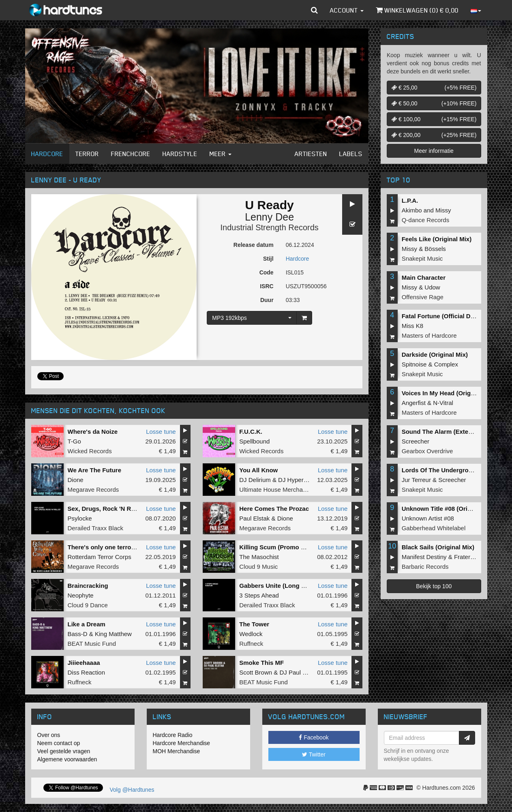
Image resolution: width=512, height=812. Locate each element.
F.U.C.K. (251, 432)
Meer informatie (434, 151)
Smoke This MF (261, 663)
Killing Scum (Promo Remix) (280, 547)
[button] (314, 10)
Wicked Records (90, 451)
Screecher (416, 441)
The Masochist (259, 557)
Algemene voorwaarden (67, 759)
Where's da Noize (93, 432)
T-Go (74, 441)
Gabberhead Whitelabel (434, 528)
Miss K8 (412, 326)
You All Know (258, 470)
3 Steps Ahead (259, 595)
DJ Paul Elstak (299, 672)
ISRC (267, 286)
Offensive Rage (423, 297)
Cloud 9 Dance (88, 605)
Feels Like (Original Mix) (437, 239)
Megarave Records (93, 490)
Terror (87, 154)
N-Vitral (443, 403)
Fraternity (467, 557)
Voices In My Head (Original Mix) (449, 393)
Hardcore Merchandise (182, 743)
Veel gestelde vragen (64, 751)
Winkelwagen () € (417, 10)
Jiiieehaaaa (84, 663)
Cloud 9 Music (258, 567)
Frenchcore (131, 154)
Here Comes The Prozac (274, 509)
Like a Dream (87, 624)
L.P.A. (410, 200)
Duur (267, 300)
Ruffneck (251, 644)
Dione (76, 480)
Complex (446, 364)
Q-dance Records (426, 220)
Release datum (254, 245)
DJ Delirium (255, 480)
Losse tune (161, 432)
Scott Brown (256, 672)
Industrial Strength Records (269, 227)
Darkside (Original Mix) (435, 355)
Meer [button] (221, 154)
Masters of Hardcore (429, 335)
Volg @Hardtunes (132, 790)
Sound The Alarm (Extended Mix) (449, 432)
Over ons (49, 735)
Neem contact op (59, 743)
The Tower (254, 624)
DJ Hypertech (297, 480)
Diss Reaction (87, 672)
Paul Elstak (254, 518)
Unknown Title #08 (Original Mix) (449, 509)
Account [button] (347, 10)
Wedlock (251, 634)
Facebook (314, 737)
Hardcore (47, 154)
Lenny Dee (269, 217)
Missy (443, 210)
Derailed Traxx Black (96, 528)
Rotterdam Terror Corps (100, 557)
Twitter (314, 754)
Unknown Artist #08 (428, 518)
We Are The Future (95, 470)
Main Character (424, 277)
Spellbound (254, 441)
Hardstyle (180, 154)
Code (267, 272)
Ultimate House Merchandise (278, 490)
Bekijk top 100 (434, 586)
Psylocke (80, 518)
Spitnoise (414, 364)
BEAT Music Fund (92, 644)
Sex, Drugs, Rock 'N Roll (103, 509)
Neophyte (81, 595)
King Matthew (113, 634)
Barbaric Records (425, 567)
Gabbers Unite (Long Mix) (276, 586)
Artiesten (311, 154)
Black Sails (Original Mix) (438, 547)
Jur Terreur (416, 480)
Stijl (268, 259)
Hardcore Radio (173, 735)
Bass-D (78, 634)
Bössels (435, 249)
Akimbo (412, 210)
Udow (432, 287)
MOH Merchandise (177, 751)
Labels (351, 154)
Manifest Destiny (424, 557)
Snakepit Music (422, 258)
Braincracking (88, 586)
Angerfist (414, 403)
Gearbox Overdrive (427, 451)
